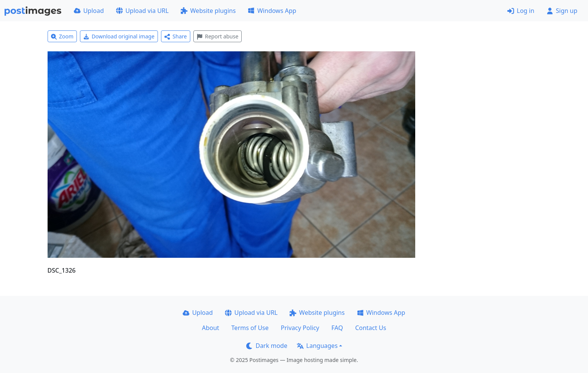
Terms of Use (250, 328)
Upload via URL (142, 11)
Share (176, 36)
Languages (317, 346)
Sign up (562, 11)
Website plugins (208, 11)
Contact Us (370, 328)
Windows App (272, 11)
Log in (521, 11)
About (210, 328)
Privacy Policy (300, 328)
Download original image (119, 36)
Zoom (62, 36)
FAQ (337, 328)
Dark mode (267, 346)
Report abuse (218, 36)
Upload (89, 11)
